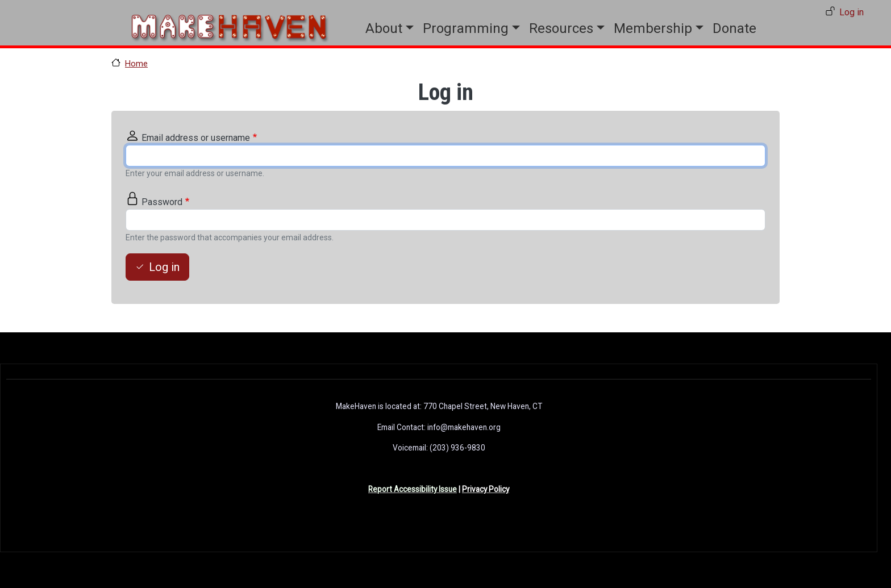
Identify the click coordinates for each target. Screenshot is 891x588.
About (384, 28)
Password (162, 202)
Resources (561, 28)
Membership (653, 28)
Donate (734, 28)
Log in (852, 12)
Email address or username (196, 138)
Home (136, 64)
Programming (466, 28)
